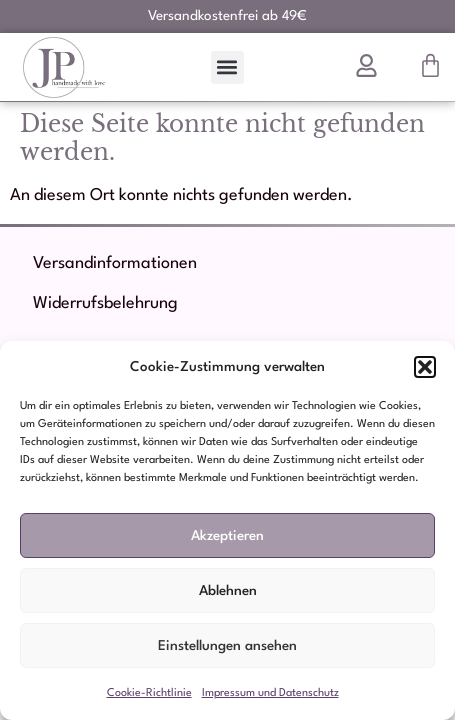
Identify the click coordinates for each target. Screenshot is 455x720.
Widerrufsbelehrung (105, 303)
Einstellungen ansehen (227, 646)
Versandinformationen (115, 263)
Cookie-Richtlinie (149, 693)
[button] (425, 367)
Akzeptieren (227, 536)
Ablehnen (228, 591)
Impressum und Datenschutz (270, 693)
